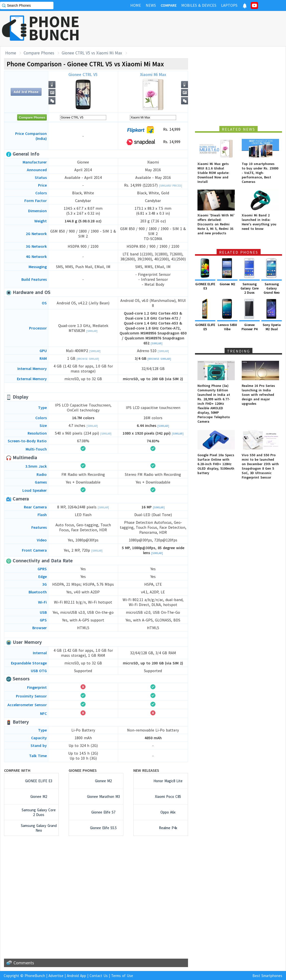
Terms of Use (122, 976)
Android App (76, 976)
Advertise (56, 976)
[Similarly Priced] (170, 186)
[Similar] (92, 331)
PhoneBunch (35, 976)
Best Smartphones (267, 976)
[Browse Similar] (88, 359)
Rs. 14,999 (153, 130)
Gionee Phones (83, 770)
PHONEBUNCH (54, 28)
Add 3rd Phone (26, 92)
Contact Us (99, 976)
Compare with (17, 770)
